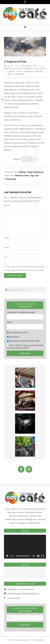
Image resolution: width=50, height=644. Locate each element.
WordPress (39, 640)
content (19, 71)
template (39, 71)
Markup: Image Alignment (31, 172)
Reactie (7, 206)
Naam (7, 238)
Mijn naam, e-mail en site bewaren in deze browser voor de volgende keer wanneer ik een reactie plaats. (25, 268)
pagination (29, 71)
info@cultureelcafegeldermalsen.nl (23, 594)
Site (5, 257)
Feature (18, 68)
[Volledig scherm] (43, 556)
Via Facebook (14, 598)
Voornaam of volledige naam (21, 312)
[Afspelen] (7, 556)
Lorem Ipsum (39, 68)
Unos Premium (22, 640)
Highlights (28, 68)
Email (10, 322)
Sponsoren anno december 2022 (23, 341)
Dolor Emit (9, 68)
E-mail (7, 248)
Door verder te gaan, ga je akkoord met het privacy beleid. (25, 347)
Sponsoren (13, 337)
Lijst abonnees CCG (17, 332)
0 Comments (19, 74)
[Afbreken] (38, 556)
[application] (25, 547)
